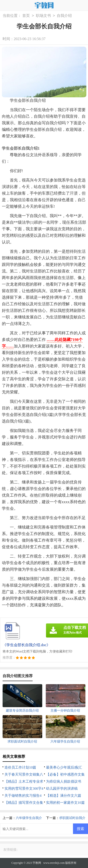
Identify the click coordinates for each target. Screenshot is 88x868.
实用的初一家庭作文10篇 (65, 803)
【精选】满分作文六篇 (64, 796)
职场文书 (43, 16)
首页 (26, 16)
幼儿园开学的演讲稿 (62, 789)
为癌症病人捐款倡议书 (64, 781)
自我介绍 (64, 16)
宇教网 (37, 863)
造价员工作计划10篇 (20, 767)
